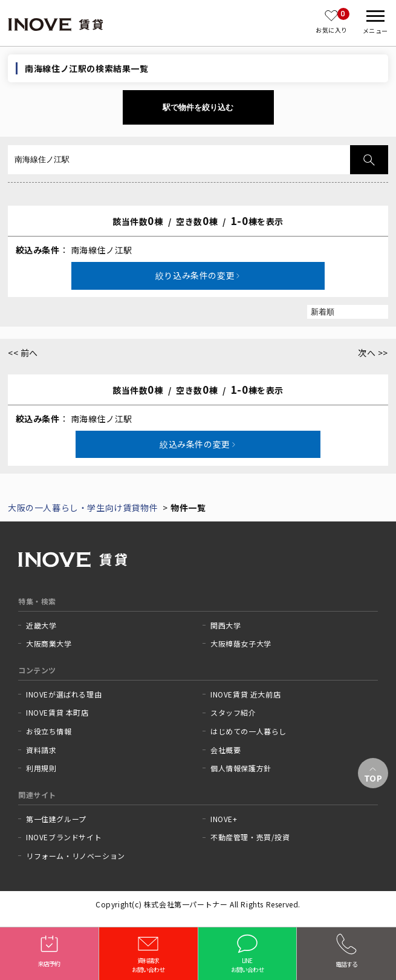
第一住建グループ (56, 819)
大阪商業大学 (49, 644)
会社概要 (226, 750)
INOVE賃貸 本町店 (57, 713)
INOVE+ (224, 819)
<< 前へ (23, 353)
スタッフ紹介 (233, 713)
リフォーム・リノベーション (76, 856)
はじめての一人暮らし (248, 731)
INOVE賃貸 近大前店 (245, 694)
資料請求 (41, 750)
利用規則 (41, 768)
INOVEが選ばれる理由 (64, 694)
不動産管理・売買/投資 (250, 837)
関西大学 (226, 626)
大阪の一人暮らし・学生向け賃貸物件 (83, 508)
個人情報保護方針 (241, 768)
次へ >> (373, 353)
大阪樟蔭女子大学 (241, 644)
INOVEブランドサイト (64, 837)
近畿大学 (41, 626)
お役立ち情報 (49, 731)
